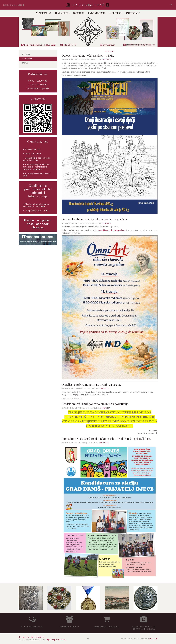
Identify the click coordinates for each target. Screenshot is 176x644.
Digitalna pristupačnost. (56, 640)
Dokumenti (97, 13)
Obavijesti (106, 60)
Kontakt (133, 13)
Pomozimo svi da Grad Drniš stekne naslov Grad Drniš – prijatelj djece (106, 439)
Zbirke (79, 13)
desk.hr (154, 639)
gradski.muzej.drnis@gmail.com (112, 230)
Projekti (116, 13)
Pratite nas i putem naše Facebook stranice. (38, 224)
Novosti (26, 54)
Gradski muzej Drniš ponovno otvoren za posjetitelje (95, 404)
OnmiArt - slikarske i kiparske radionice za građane (95, 219)
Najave (25, 63)
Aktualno (44, 13)
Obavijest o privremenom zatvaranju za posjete (92, 384)
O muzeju (62, 13)
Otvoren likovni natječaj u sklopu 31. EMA (88, 55)
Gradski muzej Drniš (88, 5)
